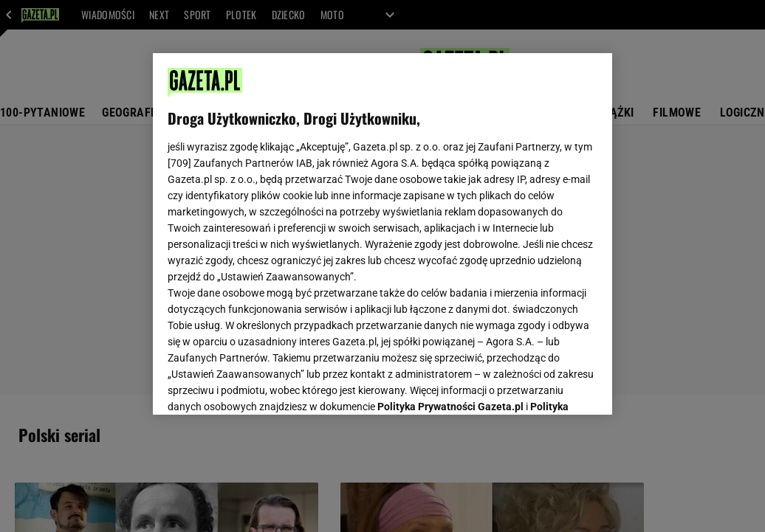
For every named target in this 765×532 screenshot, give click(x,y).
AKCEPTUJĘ (548, 386)
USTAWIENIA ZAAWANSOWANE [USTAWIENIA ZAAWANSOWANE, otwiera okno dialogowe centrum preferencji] (265, 385)
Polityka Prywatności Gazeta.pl (450, 219)
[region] (382, 234)
